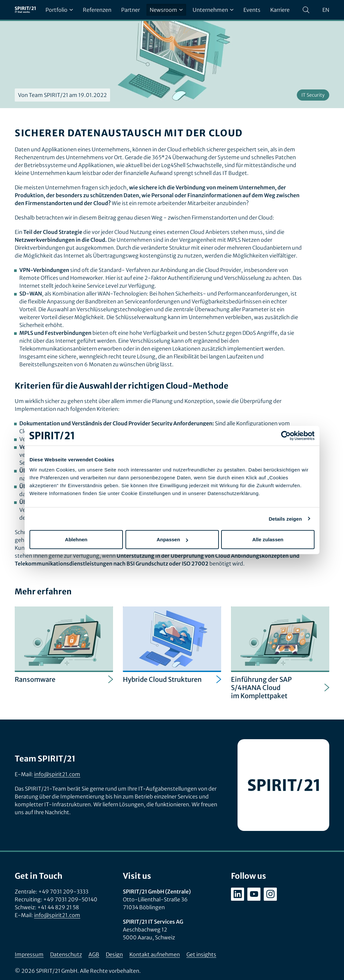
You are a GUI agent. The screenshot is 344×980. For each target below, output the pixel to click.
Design (114, 954)
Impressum (29, 954)
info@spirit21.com (57, 774)
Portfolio (59, 10)
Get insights (201, 954)
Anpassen (172, 539)
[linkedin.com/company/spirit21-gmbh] (238, 894)
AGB (94, 954)
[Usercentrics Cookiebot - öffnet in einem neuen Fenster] (286, 435)
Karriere (280, 10)
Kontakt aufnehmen (155, 954)
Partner (131, 10)
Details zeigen (285, 519)
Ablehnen (76, 539)
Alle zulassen (268, 539)
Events (252, 10)
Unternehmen (213, 10)
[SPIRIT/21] (25, 10)
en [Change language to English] (326, 10)
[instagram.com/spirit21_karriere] (270, 894)
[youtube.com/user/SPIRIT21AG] (254, 894)
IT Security (313, 95)
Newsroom (166, 10)
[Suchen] (306, 10)
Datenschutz (66, 954)
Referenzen (97, 10)
